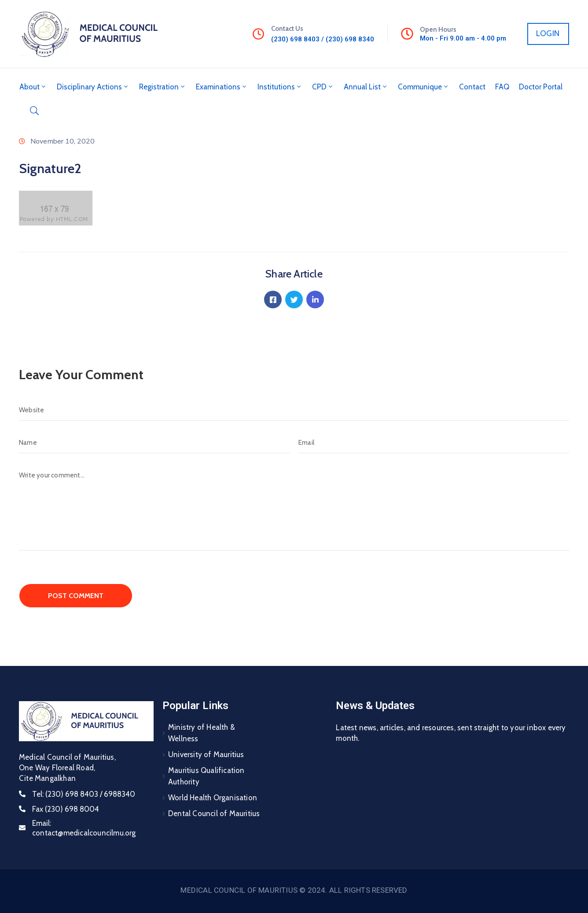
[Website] (294, 410)
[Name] (154, 443)
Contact (472, 87)
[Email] (434, 443)
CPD (323, 87)
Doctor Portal (541, 87)
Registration (163, 87)
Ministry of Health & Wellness (202, 733)
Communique (424, 87)
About (33, 87)
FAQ (502, 87)
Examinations (222, 87)
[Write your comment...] (294, 508)
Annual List (366, 87)
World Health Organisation (213, 798)
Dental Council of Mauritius (214, 813)
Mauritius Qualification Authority (206, 776)
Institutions (280, 87)
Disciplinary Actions (93, 87)
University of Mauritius (206, 754)
